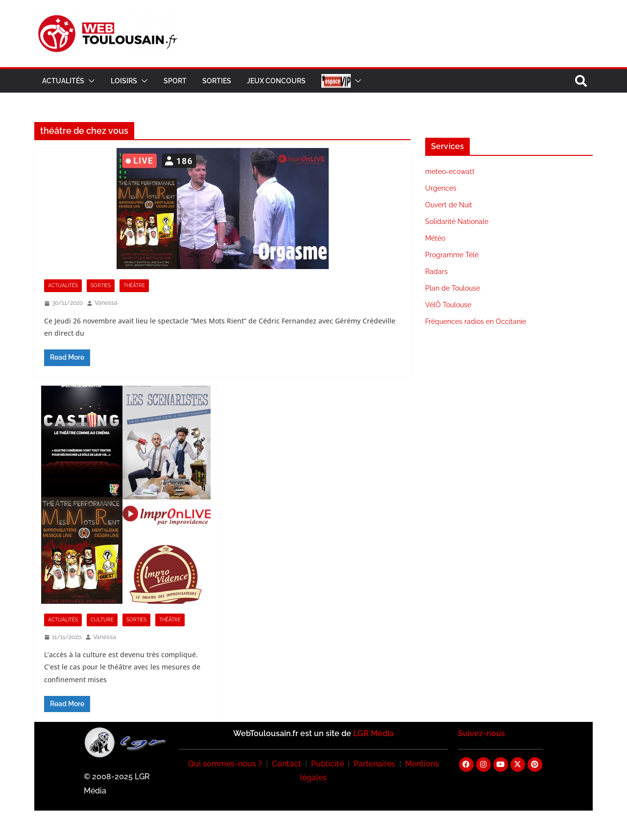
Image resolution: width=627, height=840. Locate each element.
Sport (175, 81)
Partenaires (374, 764)
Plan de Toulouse (453, 288)
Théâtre (134, 285)
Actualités (63, 81)
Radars (436, 272)
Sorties (217, 81)
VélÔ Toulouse (448, 305)
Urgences (441, 188)
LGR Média (374, 733)
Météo (435, 238)
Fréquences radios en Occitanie (476, 321)
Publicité (327, 764)
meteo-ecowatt (450, 172)
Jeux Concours (276, 81)
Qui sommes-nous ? (225, 764)
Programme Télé (452, 255)
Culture (102, 620)
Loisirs (124, 81)
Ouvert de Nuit (449, 205)
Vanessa (106, 303)
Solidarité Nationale (457, 222)
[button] (90, 81)
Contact (287, 764)
